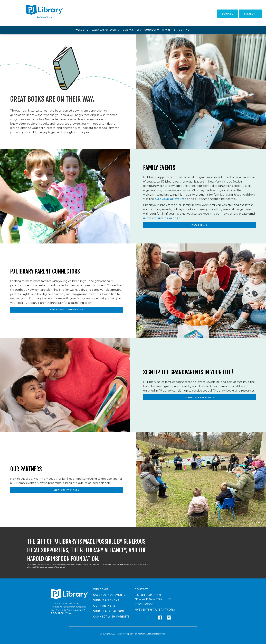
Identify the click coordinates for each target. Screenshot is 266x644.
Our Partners (132, 30)
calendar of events (170, 199)
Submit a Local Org (109, 611)
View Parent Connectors (66, 310)
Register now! (61, 613)
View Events (200, 225)
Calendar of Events (105, 30)
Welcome (82, 30)
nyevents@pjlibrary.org (162, 218)
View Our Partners (67, 490)
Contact (185, 30)
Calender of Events (109, 595)
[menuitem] (82, 30)
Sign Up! (250, 14)
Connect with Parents (160, 30)
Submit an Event (106, 600)
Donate (228, 14)
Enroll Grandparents (200, 397)
